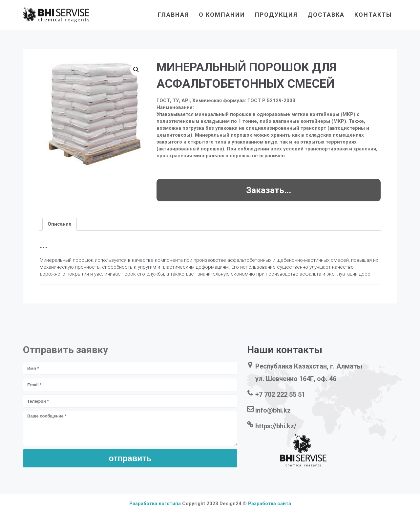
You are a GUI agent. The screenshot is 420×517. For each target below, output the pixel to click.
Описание (60, 224)
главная (173, 15)
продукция (276, 15)
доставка (326, 15)
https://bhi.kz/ (276, 426)
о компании (222, 15)
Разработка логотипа (155, 504)
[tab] (60, 224)
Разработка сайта (270, 504)
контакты (373, 15)
